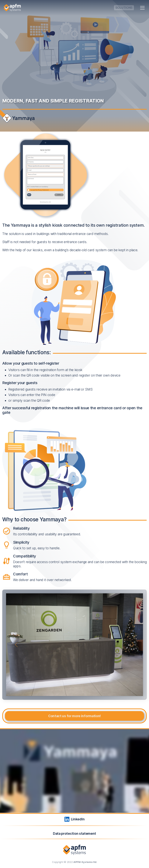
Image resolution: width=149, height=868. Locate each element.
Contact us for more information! (74, 716)
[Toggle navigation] (142, 8)
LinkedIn (75, 819)
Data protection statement (74, 834)
